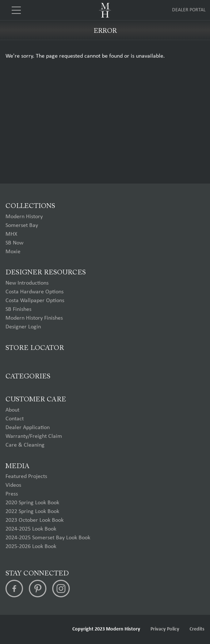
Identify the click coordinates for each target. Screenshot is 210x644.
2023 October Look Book (35, 520)
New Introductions (27, 283)
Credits (197, 629)
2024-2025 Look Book (31, 529)
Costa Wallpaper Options (35, 301)
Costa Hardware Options (35, 292)
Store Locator (35, 348)
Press (12, 494)
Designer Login (23, 327)
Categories (28, 377)
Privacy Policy (165, 629)
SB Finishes (18, 309)
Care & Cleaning (25, 445)
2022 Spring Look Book (32, 512)
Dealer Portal (189, 10)
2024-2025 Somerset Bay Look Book (48, 538)
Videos (13, 485)
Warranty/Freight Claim (34, 436)
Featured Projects (26, 477)
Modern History (24, 217)
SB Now (14, 243)
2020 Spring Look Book (32, 503)
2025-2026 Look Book (31, 547)
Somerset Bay (22, 225)
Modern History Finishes (34, 318)
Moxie (13, 252)
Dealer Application (28, 428)
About (12, 410)
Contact (15, 419)
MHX (11, 234)
